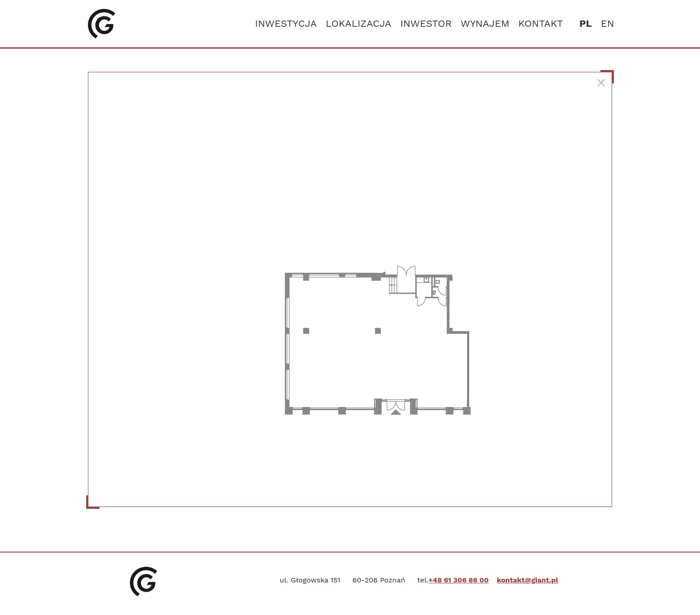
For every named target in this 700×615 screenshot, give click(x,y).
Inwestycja (286, 23)
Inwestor (426, 23)
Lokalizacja (358, 23)
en (608, 23)
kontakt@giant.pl (527, 580)
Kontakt (541, 23)
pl (586, 23)
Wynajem (485, 23)
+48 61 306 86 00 (459, 580)
